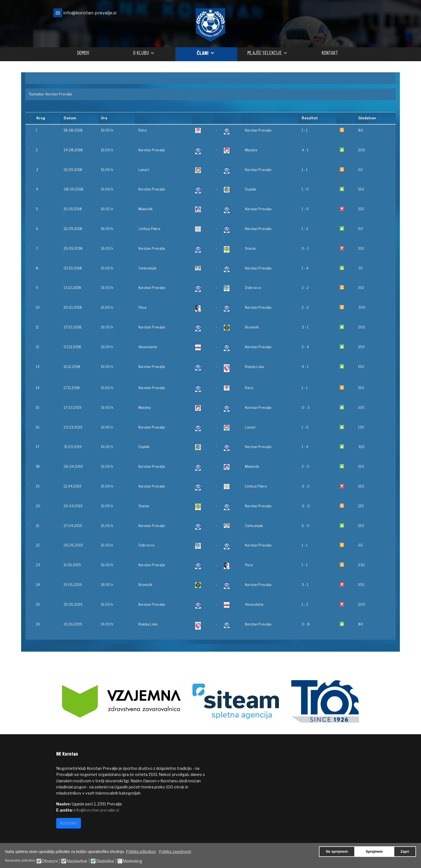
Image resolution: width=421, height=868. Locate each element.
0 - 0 (306, 506)
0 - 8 (306, 624)
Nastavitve (77, 861)
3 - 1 (305, 327)
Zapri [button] (405, 852)
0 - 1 (305, 248)
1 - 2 (305, 229)
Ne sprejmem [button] (337, 852)
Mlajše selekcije (264, 53)
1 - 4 (305, 268)
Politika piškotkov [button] (141, 852)
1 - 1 (305, 130)
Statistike (105, 861)
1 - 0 (305, 189)
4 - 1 (305, 150)
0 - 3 (306, 408)
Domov (83, 53)
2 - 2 (305, 288)
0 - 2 (305, 486)
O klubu (141, 53)
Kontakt (330, 53)
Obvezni (50, 861)
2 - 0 (305, 467)
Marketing (132, 861)
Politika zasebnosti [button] (175, 852)
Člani (203, 53)
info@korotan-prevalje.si (90, 13)
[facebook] (358, 14)
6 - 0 (306, 526)
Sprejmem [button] (374, 852)
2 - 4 (305, 347)
